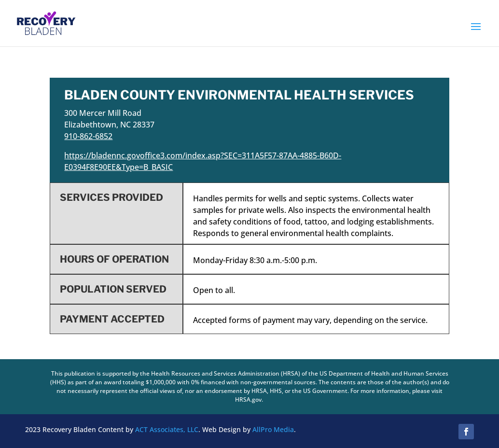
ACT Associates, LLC (167, 429)
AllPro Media (273, 429)
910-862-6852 (88, 136)
